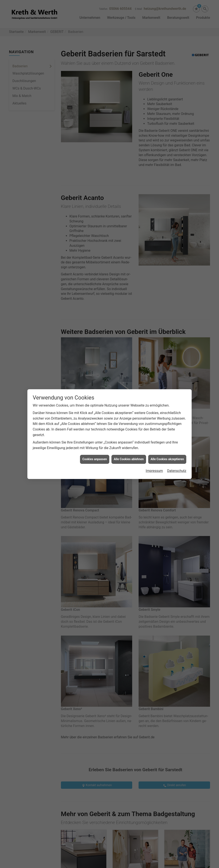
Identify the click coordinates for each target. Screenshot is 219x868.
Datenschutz (177, 471)
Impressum (154, 471)
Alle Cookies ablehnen (129, 459)
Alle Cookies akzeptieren (167, 459)
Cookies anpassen (95, 459)
